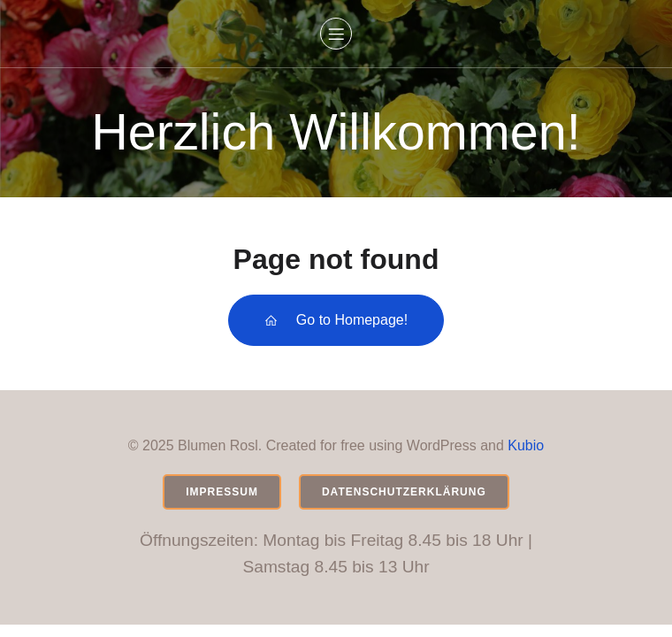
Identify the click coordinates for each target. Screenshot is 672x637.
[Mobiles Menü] (336, 34)
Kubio (526, 445)
